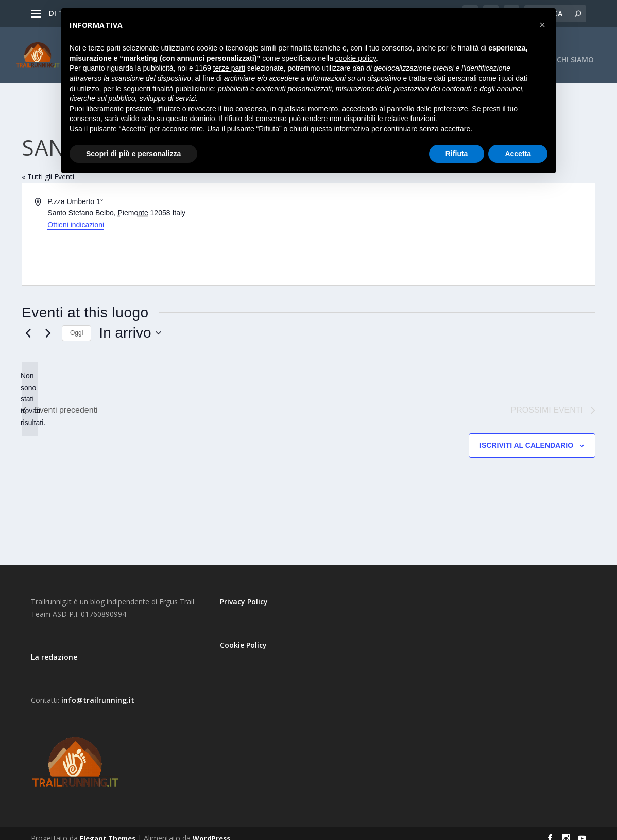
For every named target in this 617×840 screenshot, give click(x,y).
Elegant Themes (108, 828)
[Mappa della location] (451, 224)
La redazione (54, 646)
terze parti (229, 68)
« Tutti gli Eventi (48, 166)
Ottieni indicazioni (76, 214)
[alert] (30, 389)
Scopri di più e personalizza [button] (133, 154)
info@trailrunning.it (98, 690)
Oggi (76, 323)
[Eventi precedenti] (28, 323)
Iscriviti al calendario (526, 435)
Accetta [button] (518, 154)
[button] (542, 25)
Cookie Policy (243, 635)
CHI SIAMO (575, 50)
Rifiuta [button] (457, 154)
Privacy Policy (244, 591)
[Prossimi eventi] (48, 323)
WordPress (211, 828)
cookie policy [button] (356, 58)
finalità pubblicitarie (183, 89)
